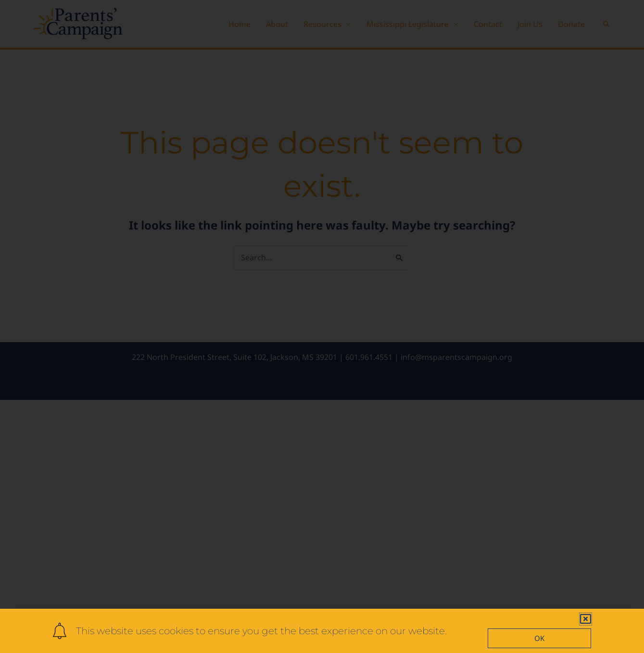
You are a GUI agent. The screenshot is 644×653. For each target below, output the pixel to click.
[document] (322, 326)
